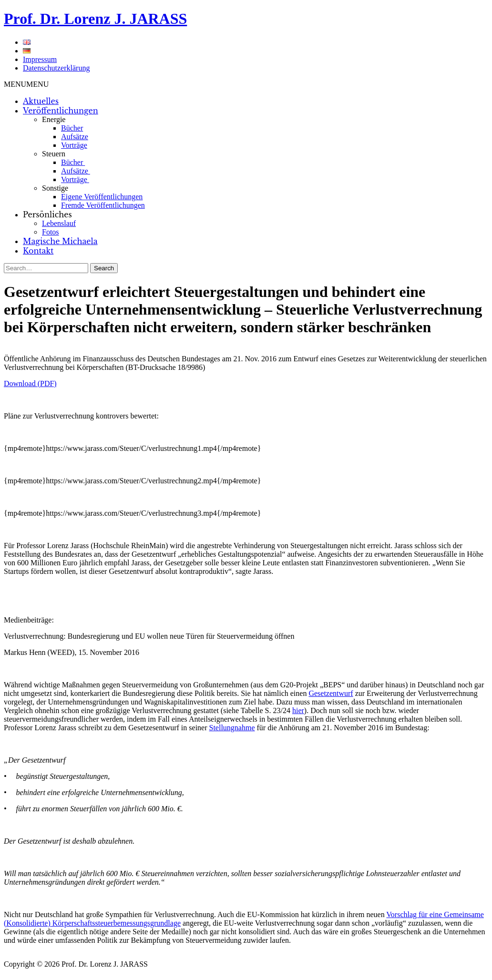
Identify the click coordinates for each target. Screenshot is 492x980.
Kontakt (38, 251)
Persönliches (47, 214)
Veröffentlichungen (61, 111)
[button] (26, 84)
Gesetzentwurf (331, 693)
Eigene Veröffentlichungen (102, 197)
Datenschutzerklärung (56, 68)
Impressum (40, 59)
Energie (54, 119)
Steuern (54, 154)
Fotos (51, 232)
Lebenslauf (59, 223)
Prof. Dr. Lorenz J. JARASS (95, 19)
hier (298, 710)
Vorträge (74, 145)
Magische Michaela (60, 241)
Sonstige (55, 188)
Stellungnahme (232, 728)
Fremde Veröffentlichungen (103, 205)
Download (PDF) (30, 383)
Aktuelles (41, 101)
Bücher (72, 128)
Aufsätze (75, 137)
